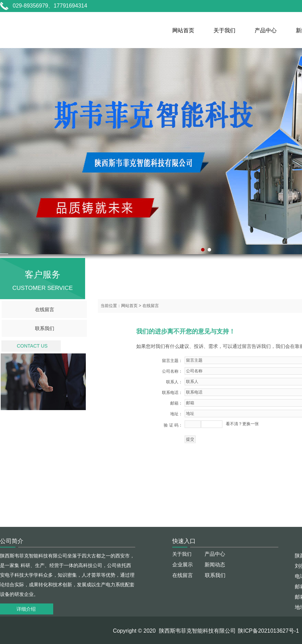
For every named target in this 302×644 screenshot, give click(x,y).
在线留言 (45, 309)
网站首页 (183, 30)
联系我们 (45, 328)
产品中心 (266, 30)
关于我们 (224, 30)
